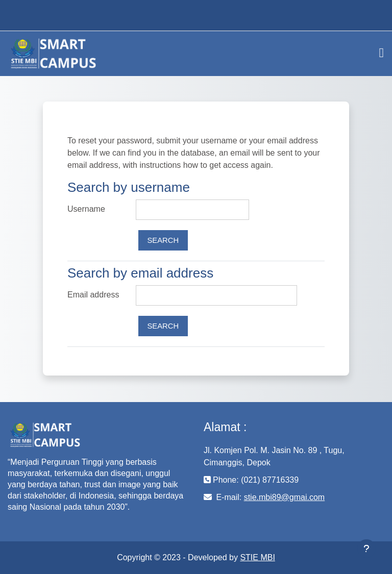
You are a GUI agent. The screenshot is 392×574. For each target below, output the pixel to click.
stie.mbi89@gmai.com (285, 497)
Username (86, 209)
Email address (93, 295)
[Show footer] (366, 548)
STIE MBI (257, 557)
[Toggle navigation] (382, 53)
